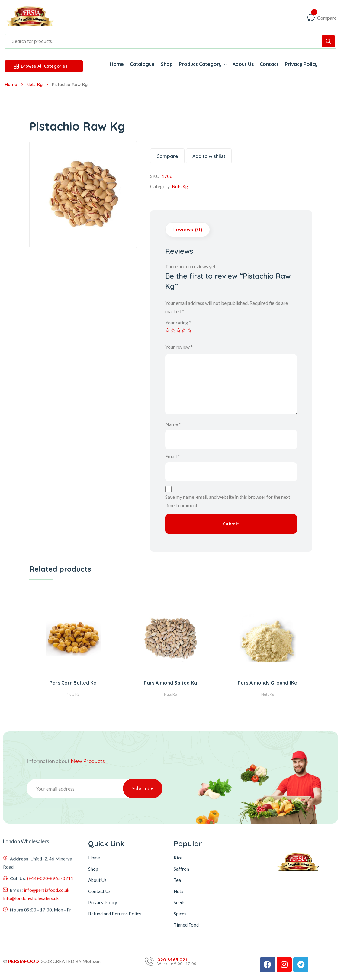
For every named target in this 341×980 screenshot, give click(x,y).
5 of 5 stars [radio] (191, 331)
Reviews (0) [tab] (188, 230)
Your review (179, 347)
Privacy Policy (103, 903)
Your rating (178, 323)
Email (172, 457)
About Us (97, 880)
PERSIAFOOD (24, 961)
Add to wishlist (209, 156)
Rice (178, 858)
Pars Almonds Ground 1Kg (268, 683)
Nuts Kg (34, 84)
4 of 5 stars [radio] (185, 331)
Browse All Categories (44, 66)
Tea (177, 880)
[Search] (328, 41)
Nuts (179, 891)
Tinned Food (186, 925)
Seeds (180, 903)
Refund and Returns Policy (115, 914)
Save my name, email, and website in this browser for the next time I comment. (228, 502)
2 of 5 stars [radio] (173, 331)
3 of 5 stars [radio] (179, 331)
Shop (93, 869)
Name (173, 424)
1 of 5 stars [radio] (168, 331)
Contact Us (99, 891)
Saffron (181, 869)
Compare (167, 156)
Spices (180, 914)
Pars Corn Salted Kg (73, 683)
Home (11, 84)
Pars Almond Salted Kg (170, 683)
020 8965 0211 (173, 960)
